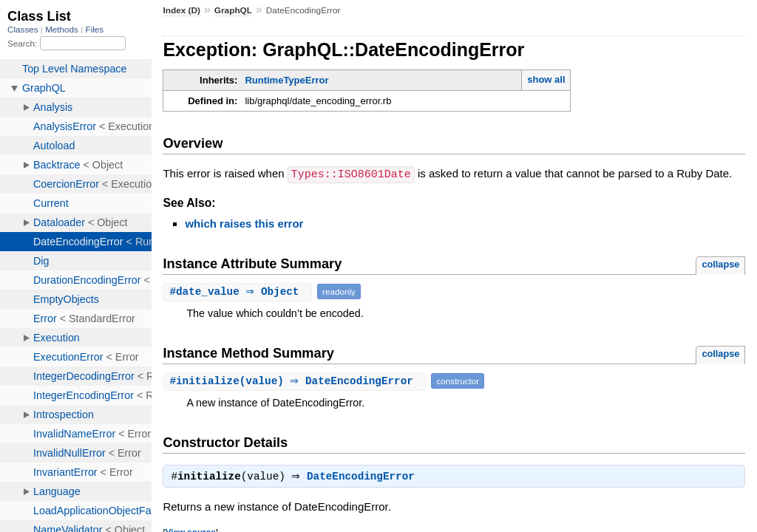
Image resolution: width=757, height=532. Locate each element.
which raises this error (244, 223)
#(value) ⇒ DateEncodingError (296, 380)
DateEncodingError (364, 477)
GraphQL (233, 10)
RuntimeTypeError (286, 80)
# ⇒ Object (239, 291)
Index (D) (181, 10)
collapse (720, 263)
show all (546, 79)
